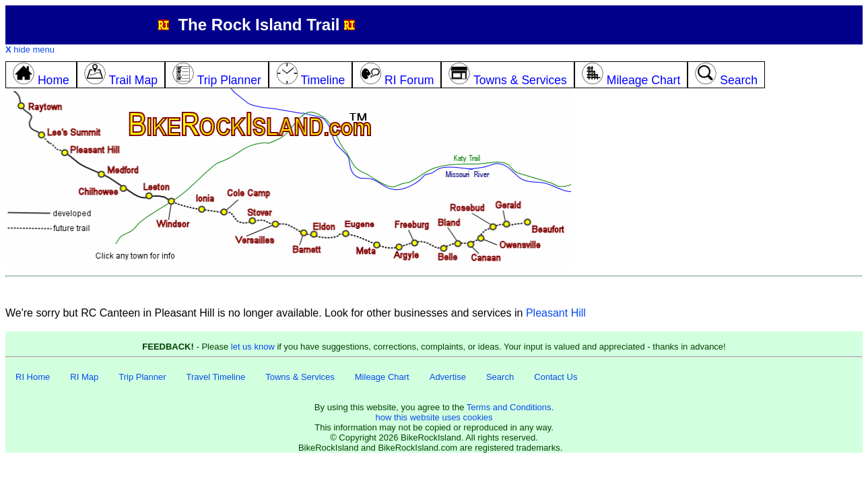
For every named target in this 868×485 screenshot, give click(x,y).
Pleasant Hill (556, 313)
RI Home (33, 377)
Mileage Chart (382, 377)
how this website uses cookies (434, 417)
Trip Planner (142, 377)
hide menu (30, 50)
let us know (253, 347)
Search (500, 377)
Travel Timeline (216, 377)
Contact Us (556, 377)
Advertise (448, 377)
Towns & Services (300, 377)
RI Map (84, 377)
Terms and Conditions (509, 407)
